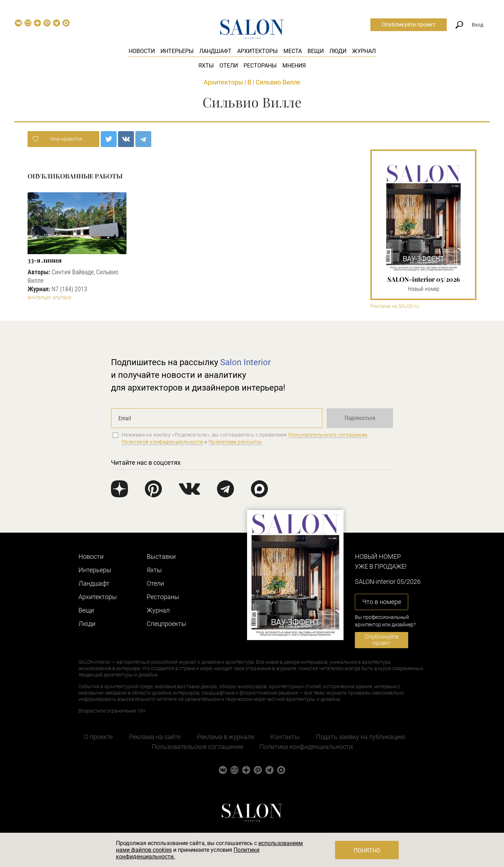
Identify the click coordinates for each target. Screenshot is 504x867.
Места (293, 51)
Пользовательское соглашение (197, 747)
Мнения (294, 66)
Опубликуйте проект (409, 25)
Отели (229, 66)
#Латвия (62, 298)
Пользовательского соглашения (328, 435)
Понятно (367, 851)
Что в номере (382, 602)
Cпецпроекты (166, 624)
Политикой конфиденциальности (162, 442)
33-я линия (45, 260)
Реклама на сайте (155, 737)
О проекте (98, 737)
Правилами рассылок (235, 442)
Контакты (285, 737)
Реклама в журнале (225, 737)
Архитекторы (257, 51)
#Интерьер (39, 298)
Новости (142, 51)
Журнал (364, 51)
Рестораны (260, 66)
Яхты (206, 66)
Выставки (161, 556)
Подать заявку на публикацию (361, 737)
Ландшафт (215, 51)
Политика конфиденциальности (306, 747)
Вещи (316, 51)
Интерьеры (177, 51)
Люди (338, 51)
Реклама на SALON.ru (395, 306)
